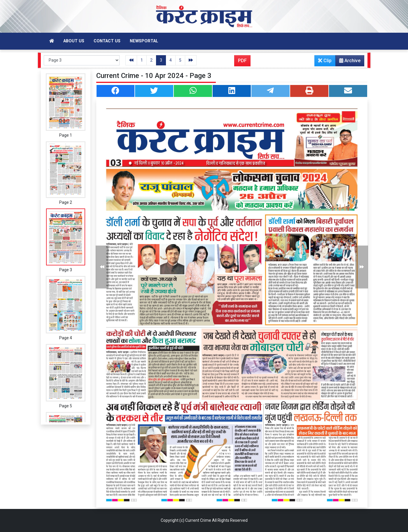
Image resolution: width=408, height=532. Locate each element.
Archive (348, 62)
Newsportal (144, 41)
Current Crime (198, 520)
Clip (325, 61)
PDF (242, 61)
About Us (74, 41)
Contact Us (107, 41)
